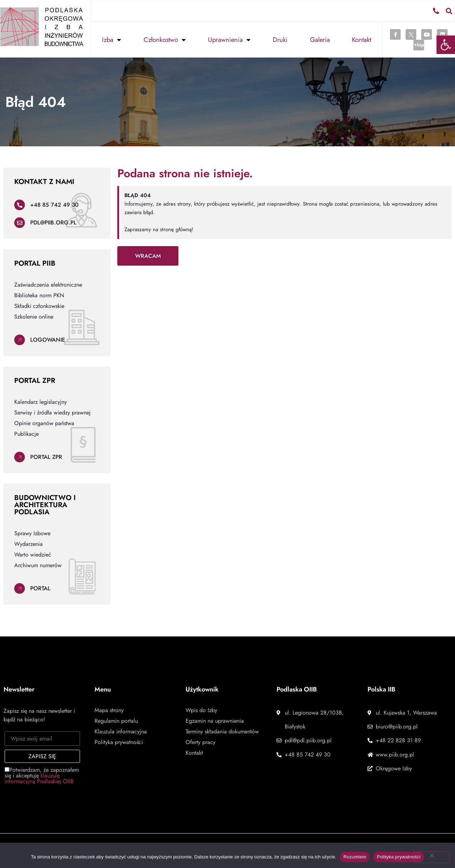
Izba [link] (112, 39)
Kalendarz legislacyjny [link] (41, 402)
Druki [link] (280, 39)
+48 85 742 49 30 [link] (54, 204)
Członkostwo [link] (165, 39)
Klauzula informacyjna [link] (121, 731)
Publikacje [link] (26, 434)
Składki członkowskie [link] (39, 306)
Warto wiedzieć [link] (33, 554)
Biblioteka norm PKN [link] (39, 295)
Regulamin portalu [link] (116, 721)
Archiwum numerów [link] (38, 565)
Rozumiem (355, 857)
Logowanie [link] (48, 339)
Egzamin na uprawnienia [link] (215, 721)
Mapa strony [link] (109, 710)
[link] (446, 45)
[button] (449, 10)
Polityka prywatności (399, 857)
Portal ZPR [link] (46, 457)
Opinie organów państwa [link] (44, 423)
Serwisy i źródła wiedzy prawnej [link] (52, 412)
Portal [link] (40, 588)
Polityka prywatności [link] (119, 742)
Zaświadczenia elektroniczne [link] (48, 284)
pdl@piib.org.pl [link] (53, 222)
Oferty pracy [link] (200, 742)
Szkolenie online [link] (34, 316)
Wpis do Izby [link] (201, 710)
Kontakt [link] (362, 39)
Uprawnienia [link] (229, 39)
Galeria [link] (320, 39)
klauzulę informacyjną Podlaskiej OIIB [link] (39, 778)
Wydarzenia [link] (28, 544)
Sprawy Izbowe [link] (32, 533)
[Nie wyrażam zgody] (432, 857)
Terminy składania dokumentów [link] (222, 731)
